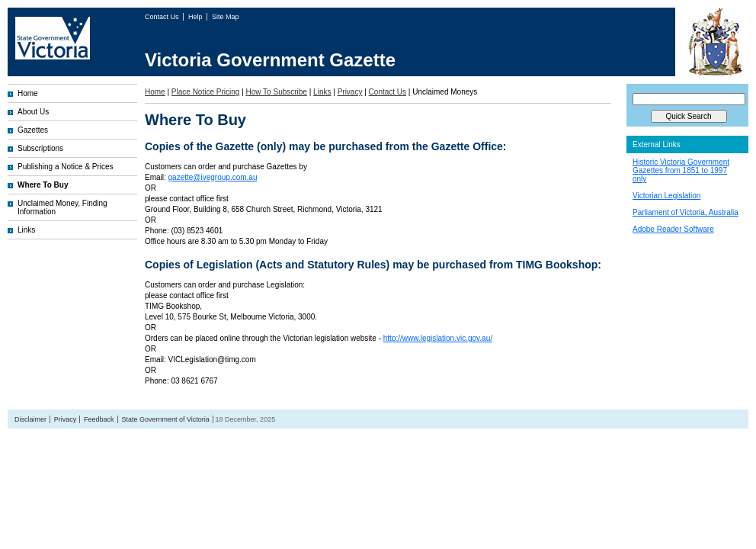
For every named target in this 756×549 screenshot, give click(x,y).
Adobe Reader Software (673, 229)
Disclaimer (30, 419)
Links (26, 230)
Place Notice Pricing (205, 92)
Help (196, 17)
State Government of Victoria (165, 419)
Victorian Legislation (666, 196)
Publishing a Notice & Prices (66, 167)
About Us (33, 112)
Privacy (350, 92)
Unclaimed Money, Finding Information (62, 207)
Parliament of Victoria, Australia (686, 212)
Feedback (99, 419)
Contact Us (163, 17)
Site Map (226, 17)
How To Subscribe (277, 92)
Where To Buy (43, 185)
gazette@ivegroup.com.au (213, 177)
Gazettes (33, 130)
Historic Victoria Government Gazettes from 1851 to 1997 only (681, 170)
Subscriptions (40, 148)
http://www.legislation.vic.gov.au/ (438, 338)
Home (28, 93)
